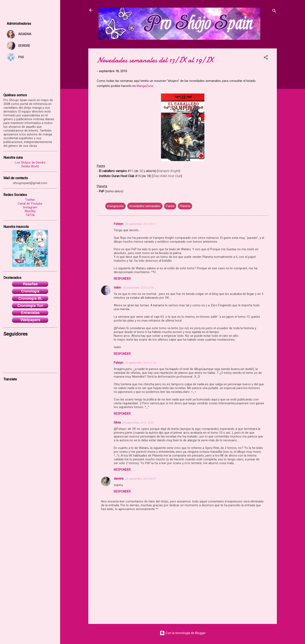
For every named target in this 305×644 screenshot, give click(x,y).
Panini (170, 206)
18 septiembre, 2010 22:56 (138, 288)
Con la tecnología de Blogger (183, 633)
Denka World (30, 166)
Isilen (117, 288)
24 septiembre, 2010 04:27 (141, 479)
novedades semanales (145, 206)
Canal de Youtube (30, 204)
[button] (266, 58)
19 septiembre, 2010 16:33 (138, 423)
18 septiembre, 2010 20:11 (141, 224)
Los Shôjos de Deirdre (30, 162)
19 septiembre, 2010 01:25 (141, 363)
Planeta (185, 206)
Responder (122, 279)
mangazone (115, 206)
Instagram (30, 207)
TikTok (30, 215)
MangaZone (145, 86)
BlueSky (30, 211)
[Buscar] (274, 12)
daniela (119, 479)
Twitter (30, 200)
